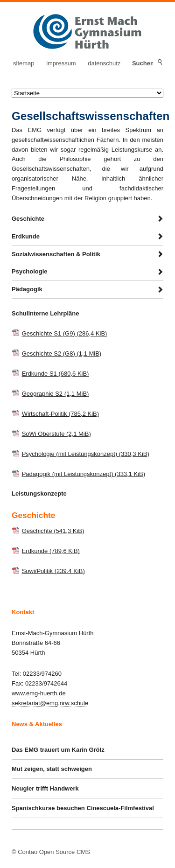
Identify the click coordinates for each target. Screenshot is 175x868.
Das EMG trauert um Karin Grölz (58, 750)
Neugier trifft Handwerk (45, 788)
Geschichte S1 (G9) (65, 333)
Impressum (61, 63)
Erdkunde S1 (56, 374)
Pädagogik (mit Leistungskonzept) (84, 474)
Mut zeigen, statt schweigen (52, 769)
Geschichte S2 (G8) (62, 353)
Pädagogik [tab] (27, 289)
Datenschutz (104, 63)
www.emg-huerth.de (39, 693)
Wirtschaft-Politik (60, 414)
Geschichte (53, 530)
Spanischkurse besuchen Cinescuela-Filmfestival (83, 808)
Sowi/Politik (53, 570)
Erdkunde (51, 550)
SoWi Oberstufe (56, 434)
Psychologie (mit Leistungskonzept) (86, 454)
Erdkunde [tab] (26, 236)
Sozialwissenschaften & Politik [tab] (56, 254)
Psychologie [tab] (30, 271)
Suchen (159, 63)
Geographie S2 (56, 394)
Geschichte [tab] (28, 219)
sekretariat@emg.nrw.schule (50, 703)
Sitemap (24, 63)
